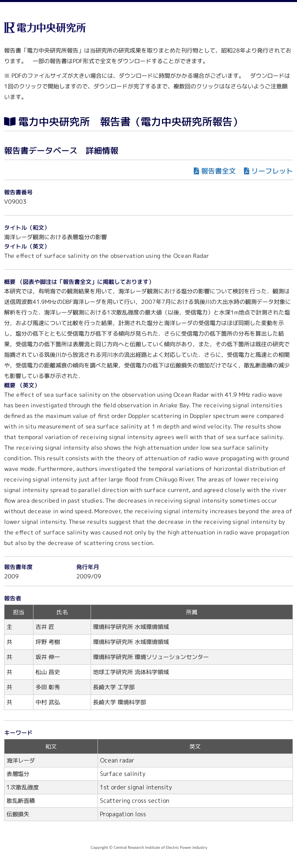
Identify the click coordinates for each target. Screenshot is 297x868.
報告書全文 (218, 171)
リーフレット (272, 171)
